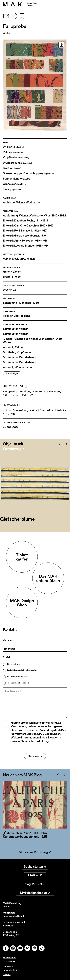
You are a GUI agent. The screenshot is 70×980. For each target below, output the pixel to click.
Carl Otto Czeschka (26, 226)
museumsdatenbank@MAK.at (14, 924)
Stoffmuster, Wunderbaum (19, 357)
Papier (7, 259)
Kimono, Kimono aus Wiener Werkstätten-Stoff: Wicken (33, 341)
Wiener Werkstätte (31, 216)
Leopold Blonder (25, 246)
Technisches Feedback (18, 683)
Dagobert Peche (24, 221)
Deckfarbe (19, 259)
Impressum (8, 966)
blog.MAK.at (35, 884)
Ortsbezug (12, 449)
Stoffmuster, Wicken (16, 329)
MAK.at (35, 875)
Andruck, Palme (13, 347)
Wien (47, 216)
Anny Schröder (24, 241)
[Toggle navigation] (63, 4)
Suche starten (35, 867)
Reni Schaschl (23, 231)
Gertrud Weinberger (27, 236)
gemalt (31, 259)
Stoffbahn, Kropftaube (17, 352)
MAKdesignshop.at (35, 893)
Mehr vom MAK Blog (35, 852)
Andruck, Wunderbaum (17, 367)
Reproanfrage (14, 664)
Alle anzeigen (12, 373)
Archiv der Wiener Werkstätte (21, 203)
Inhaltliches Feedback (17, 676)
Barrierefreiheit (10, 970)
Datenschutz (9, 962)
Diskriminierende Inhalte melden (22, 670)
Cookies (7, 974)
